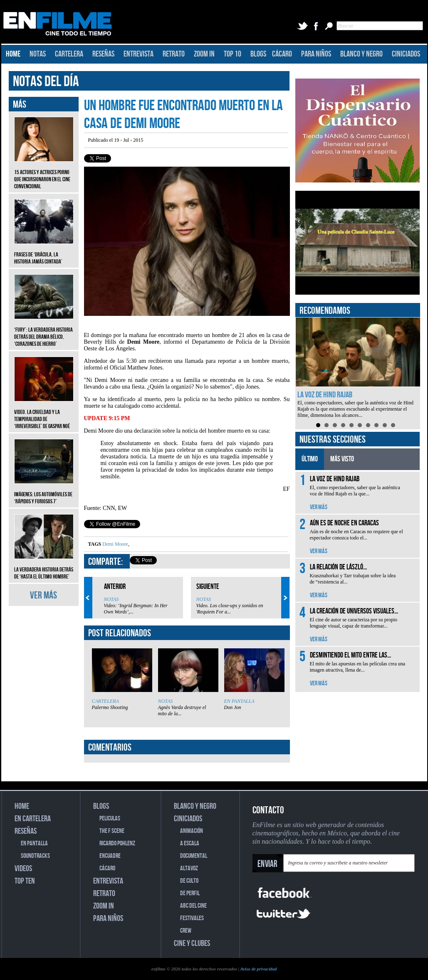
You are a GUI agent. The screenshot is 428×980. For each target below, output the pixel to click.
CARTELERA (69, 54)
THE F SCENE (112, 831)
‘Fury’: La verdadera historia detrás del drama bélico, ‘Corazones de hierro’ (44, 331)
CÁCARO (282, 54)
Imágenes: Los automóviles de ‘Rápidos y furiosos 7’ (44, 492)
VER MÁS (43, 595)
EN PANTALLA (239, 701)
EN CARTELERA (33, 819)
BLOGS (258, 54)
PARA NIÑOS (316, 54)
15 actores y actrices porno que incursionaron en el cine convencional (44, 173)
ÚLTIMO (310, 459)
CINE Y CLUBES (192, 943)
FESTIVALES (192, 918)
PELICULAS (110, 819)
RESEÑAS (103, 54)
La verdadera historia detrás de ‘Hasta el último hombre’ (44, 567)
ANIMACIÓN (192, 831)
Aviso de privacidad (258, 969)
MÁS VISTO (342, 459)
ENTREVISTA (139, 54)
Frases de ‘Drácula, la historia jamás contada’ (44, 252)
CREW (186, 931)
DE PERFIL (190, 893)
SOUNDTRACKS (35, 856)
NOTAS (38, 54)
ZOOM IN (204, 54)
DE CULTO (189, 881)
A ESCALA (190, 843)
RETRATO (174, 54)
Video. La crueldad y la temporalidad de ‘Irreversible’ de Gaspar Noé (44, 413)
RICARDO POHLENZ (117, 843)
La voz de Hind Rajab (325, 395)
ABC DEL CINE (193, 906)
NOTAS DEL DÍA (46, 82)
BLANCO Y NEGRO (361, 54)
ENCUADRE (110, 856)
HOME (13, 54)
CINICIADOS (406, 54)
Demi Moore (115, 544)
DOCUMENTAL (194, 856)
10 (393, 425)
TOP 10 (233, 54)
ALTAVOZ (189, 868)
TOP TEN (25, 881)
